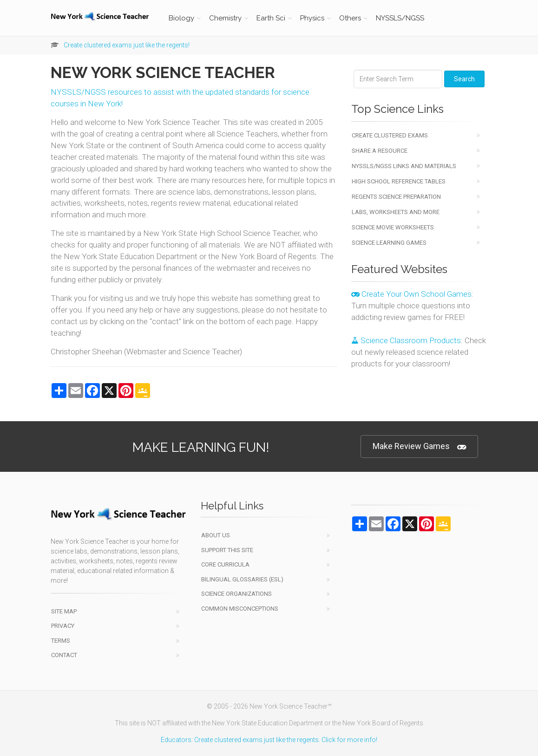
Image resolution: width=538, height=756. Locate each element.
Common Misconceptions (240, 609)
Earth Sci (271, 18)
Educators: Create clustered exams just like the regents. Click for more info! (269, 740)
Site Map (64, 611)
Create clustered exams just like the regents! (127, 45)
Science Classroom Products (406, 340)
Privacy (63, 626)
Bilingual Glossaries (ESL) (242, 579)
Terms (61, 641)
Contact (64, 655)
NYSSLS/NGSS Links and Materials (404, 166)
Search (464, 79)
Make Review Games (419, 446)
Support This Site (227, 550)
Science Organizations (236, 594)
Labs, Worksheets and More (396, 212)
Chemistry (225, 18)
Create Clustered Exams (390, 135)
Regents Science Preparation (396, 197)
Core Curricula (225, 564)
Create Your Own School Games (411, 294)
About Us (216, 535)
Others (350, 18)
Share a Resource (380, 151)
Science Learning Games (389, 243)
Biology (181, 18)
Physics (312, 18)
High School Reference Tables (399, 181)
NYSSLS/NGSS (400, 18)
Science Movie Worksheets (393, 227)
